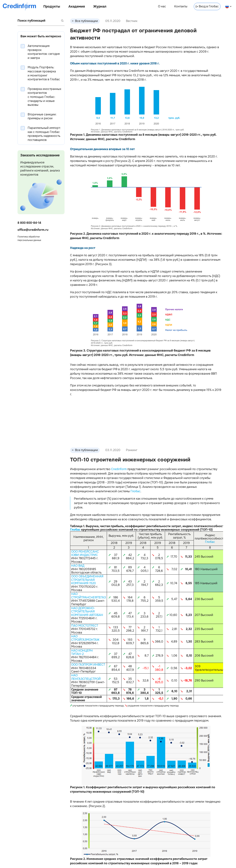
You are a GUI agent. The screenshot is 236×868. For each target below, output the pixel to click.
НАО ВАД (78, 566)
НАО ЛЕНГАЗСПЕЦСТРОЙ (86, 677)
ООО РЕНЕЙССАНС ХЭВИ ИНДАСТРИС (85, 553)
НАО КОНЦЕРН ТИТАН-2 (82, 652)
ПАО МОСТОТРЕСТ (85, 626)
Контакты (181, 6)
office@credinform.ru (33, 230)
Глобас (136, 491)
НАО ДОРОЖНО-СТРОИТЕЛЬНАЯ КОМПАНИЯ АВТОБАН (87, 612)
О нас (162, 6)
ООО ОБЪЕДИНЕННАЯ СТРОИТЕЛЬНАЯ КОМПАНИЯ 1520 (87, 580)
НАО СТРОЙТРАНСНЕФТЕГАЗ (88, 596)
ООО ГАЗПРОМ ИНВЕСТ (88, 665)
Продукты (52, 6)
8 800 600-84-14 (29, 223)
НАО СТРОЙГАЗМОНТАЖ (85, 638)
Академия (77, 6)
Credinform (119, 469)
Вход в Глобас (207, 6)
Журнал (100, 6)
